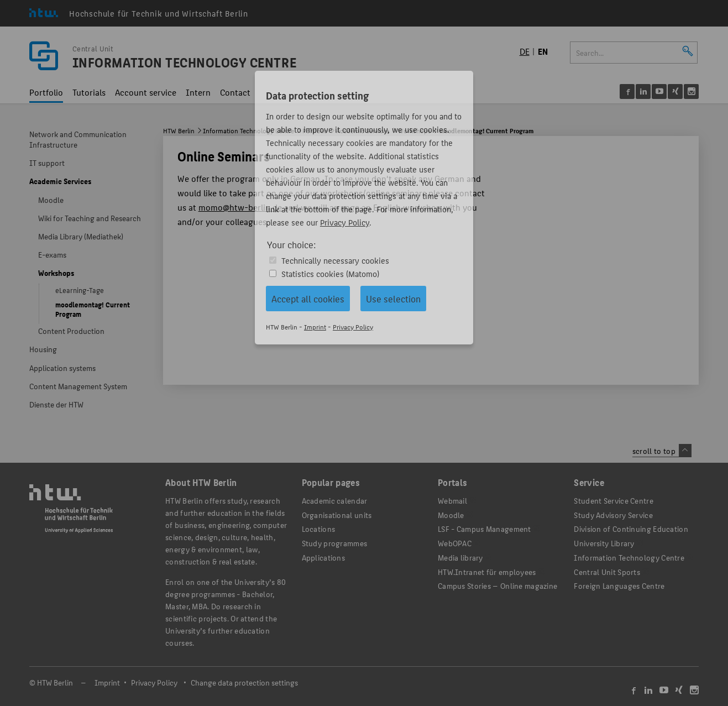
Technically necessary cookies (335, 260)
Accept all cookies (308, 299)
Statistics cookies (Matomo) (330, 273)
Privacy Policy (345, 222)
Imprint (315, 326)
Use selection (393, 299)
